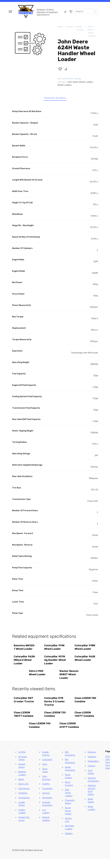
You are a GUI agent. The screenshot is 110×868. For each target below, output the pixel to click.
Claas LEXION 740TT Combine (85, 722)
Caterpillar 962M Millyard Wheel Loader (23, 666)
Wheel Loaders (80, 28)
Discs (45, 774)
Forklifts (46, 793)
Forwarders (47, 798)
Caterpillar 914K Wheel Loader (55, 649)
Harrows (46, 802)
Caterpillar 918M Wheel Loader (85, 649)
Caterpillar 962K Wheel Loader (85, 664)
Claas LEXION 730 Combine (53, 722)
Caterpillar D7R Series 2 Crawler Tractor (55, 709)
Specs (70, 27)
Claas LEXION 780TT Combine (24, 722)
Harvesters (47, 807)
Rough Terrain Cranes (68, 820)
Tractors (92, 775)
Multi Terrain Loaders (69, 802)
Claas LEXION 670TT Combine (70, 734)
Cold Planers (24, 798)
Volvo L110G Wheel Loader (38, 679)
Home (60, 27)
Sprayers (92, 761)
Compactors (24, 807)
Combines (23, 802)
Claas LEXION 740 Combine (37, 734)
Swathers (92, 766)
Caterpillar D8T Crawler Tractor (24, 707)
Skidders (69, 843)
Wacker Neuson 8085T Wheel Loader (69, 681)
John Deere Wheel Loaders (92, 31)
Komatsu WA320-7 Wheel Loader (24, 650)
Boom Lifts (23, 793)
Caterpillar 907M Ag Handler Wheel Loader (55, 666)
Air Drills (22, 761)
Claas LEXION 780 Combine (83, 707)
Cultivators (47, 769)
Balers (21, 789)
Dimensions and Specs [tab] (55, 99)
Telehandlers (93, 771)
